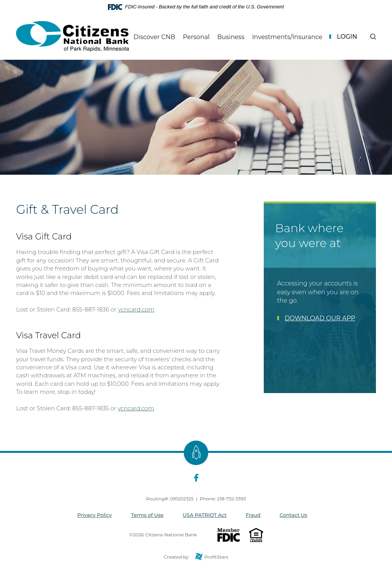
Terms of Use (147, 515)
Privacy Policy (95, 515)
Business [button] (231, 37)
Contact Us (293, 515)
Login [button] (347, 37)
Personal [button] (196, 37)
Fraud (253, 515)
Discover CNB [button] (154, 37)
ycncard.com (136, 309)
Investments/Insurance (287, 37)
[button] (373, 37)
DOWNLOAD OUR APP (320, 318)
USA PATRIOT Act (205, 515)
